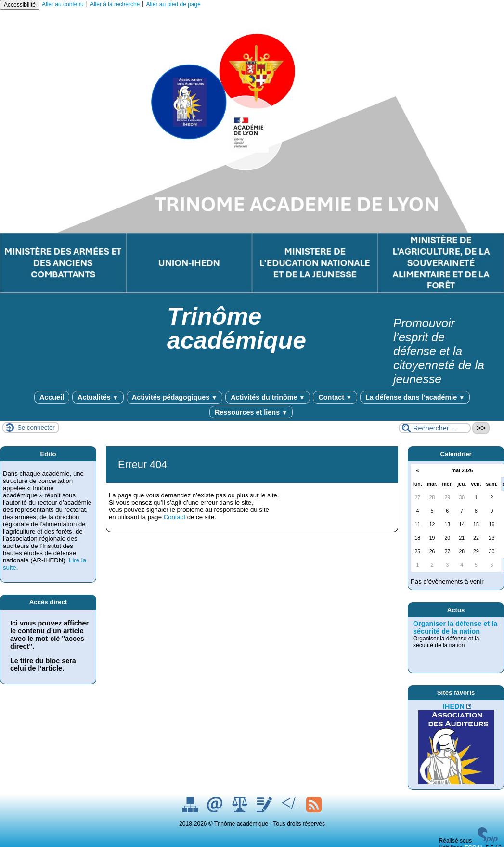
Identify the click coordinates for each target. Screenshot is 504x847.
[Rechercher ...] (435, 428)
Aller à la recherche (115, 4)
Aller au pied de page (173, 4)
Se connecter (36, 427)
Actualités (98, 397)
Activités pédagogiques (174, 397)
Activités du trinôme (268, 397)
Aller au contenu (63, 4)
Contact (335, 397)
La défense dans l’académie (415, 397)
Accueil (52, 397)
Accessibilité (20, 5)
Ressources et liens (251, 412)
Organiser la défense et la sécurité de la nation (455, 627)
